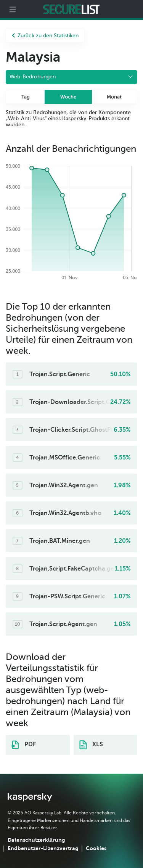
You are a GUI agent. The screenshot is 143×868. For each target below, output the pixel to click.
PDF (24, 745)
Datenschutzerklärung (36, 840)
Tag (26, 97)
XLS (91, 745)
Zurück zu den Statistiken (45, 36)
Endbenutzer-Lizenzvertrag (43, 848)
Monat (114, 97)
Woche (68, 97)
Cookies (96, 848)
